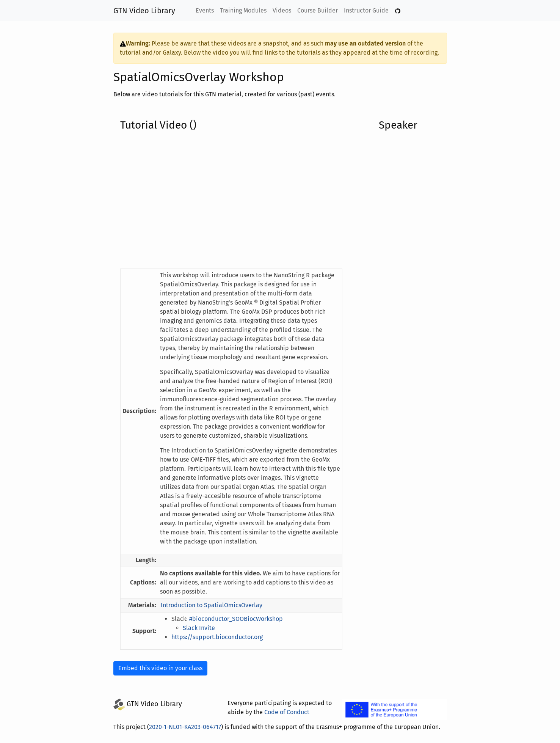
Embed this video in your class (159, 668)
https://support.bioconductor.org (216, 637)
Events (206, 10)
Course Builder (318, 10)
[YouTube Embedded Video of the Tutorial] (231, 200)
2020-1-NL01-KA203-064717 (187, 727)
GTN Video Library (145, 11)
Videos (283, 10)
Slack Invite (200, 628)
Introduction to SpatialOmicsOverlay (211, 605)
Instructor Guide (365, 10)
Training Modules (244, 10)
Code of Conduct (285, 712)
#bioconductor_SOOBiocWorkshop (238, 619)
